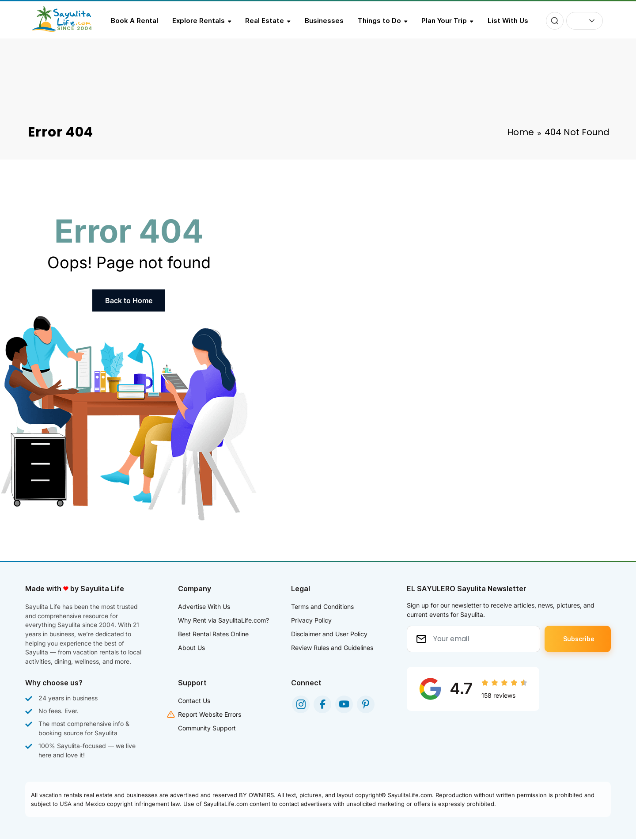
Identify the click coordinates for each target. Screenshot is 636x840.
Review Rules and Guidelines (332, 648)
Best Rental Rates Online (213, 634)
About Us (191, 648)
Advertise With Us (204, 606)
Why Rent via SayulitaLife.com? (223, 620)
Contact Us (194, 701)
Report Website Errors (210, 715)
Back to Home (129, 300)
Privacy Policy (311, 620)
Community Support (207, 729)
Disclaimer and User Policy (329, 634)
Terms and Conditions (322, 606)
